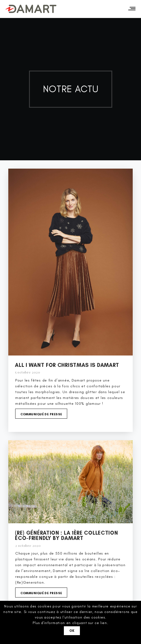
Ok (72, 631)
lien (104, 623)
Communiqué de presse (41, 414)
